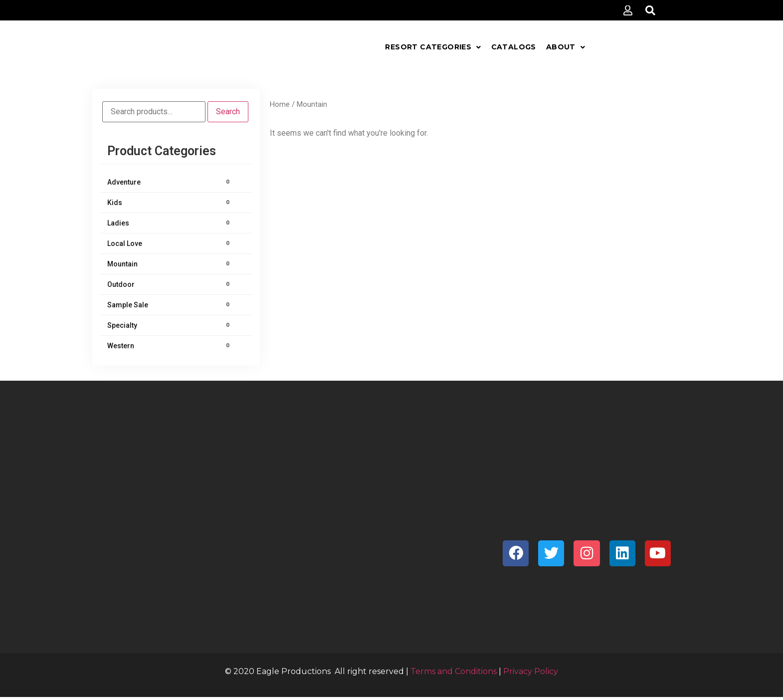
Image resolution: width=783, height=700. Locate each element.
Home (280, 104)
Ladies (170, 223)
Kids (170, 203)
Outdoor (170, 284)
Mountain (170, 264)
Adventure (170, 182)
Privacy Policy (531, 671)
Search (228, 112)
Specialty (170, 325)
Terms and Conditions (454, 671)
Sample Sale (170, 305)
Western (170, 346)
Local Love (170, 243)
